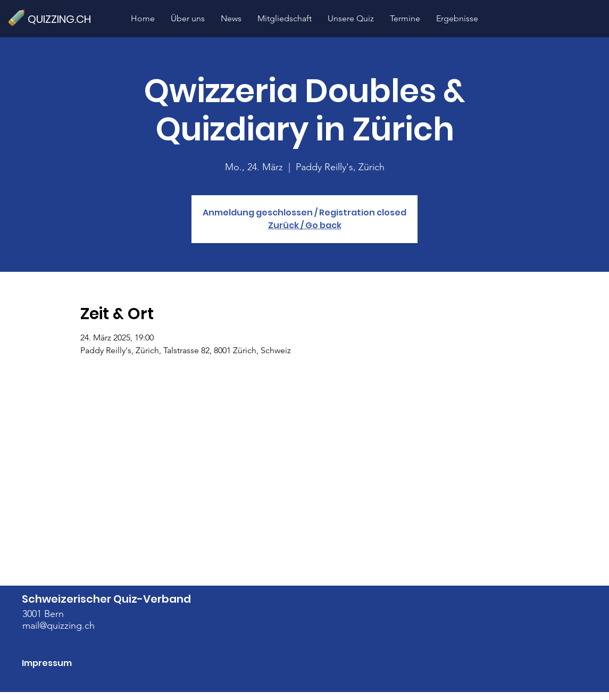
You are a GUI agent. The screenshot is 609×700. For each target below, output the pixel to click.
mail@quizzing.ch (59, 626)
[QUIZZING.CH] (64, 19)
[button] (351, 18)
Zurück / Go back (305, 225)
